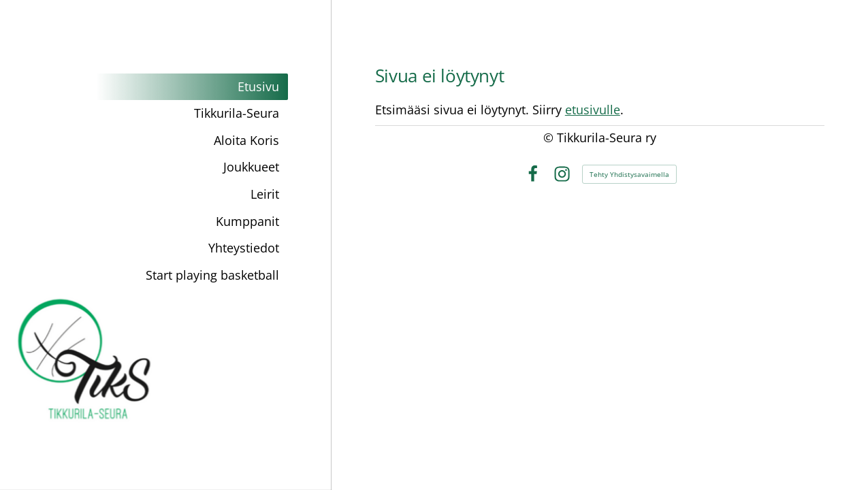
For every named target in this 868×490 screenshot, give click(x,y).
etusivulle (593, 110)
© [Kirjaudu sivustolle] (550, 137)
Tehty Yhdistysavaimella (629, 174)
